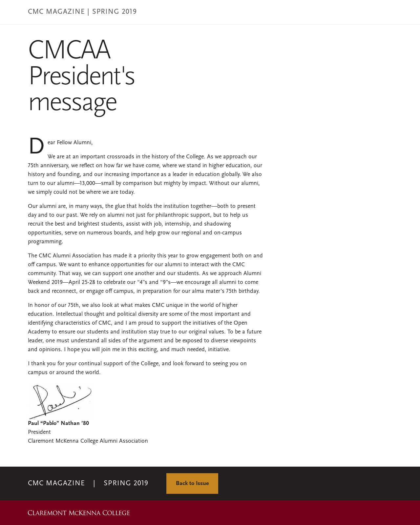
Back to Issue (192, 484)
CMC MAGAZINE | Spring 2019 (82, 12)
